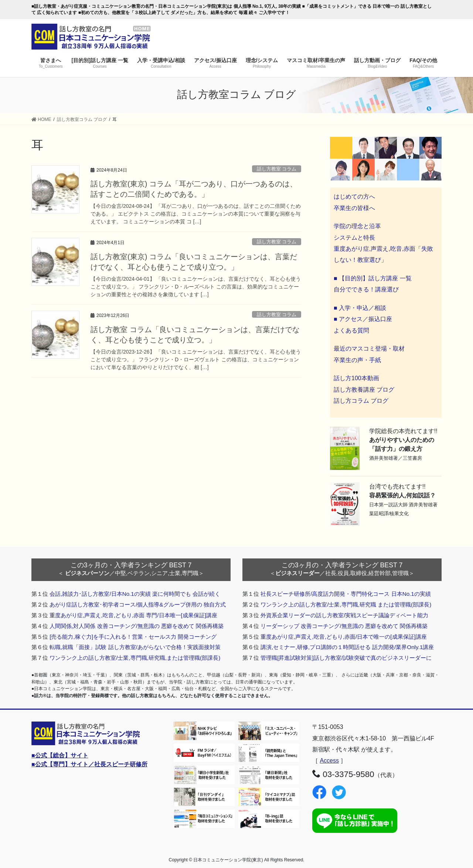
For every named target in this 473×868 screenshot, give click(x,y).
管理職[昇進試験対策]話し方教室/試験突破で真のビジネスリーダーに (346, 658)
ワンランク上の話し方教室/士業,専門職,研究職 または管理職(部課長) (346, 604)
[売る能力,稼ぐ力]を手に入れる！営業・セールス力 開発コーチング (133, 637)
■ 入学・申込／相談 (360, 308)
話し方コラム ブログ (361, 401)
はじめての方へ (354, 197)
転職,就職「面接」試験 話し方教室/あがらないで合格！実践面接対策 (135, 647)
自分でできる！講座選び (366, 289)
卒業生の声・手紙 (357, 360)
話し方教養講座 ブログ (364, 390)
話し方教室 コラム (277, 169)
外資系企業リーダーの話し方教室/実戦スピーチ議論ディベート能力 (344, 615)
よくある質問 (351, 330)
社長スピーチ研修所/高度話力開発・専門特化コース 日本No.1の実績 (346, 594)
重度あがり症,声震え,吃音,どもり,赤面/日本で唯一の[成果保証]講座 (344, 637)
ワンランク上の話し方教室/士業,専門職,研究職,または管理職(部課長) (135, 658)
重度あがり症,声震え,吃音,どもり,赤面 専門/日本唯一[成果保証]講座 (133, 615)
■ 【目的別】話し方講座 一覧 (373, 278)
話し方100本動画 (356, 378)
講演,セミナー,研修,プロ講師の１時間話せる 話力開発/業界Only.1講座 (347, 647)
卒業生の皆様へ (354, 208)
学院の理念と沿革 (357, 226)
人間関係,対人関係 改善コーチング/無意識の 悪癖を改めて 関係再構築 (137, 626)
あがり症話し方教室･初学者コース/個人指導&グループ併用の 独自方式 (138, 604)
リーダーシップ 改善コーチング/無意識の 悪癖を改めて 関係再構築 (344, 626)
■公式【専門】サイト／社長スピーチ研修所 (89, 764)
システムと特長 (354, 238)
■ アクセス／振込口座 (363, 319)
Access (329, 761)
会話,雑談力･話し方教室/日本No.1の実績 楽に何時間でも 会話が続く (135, 594)
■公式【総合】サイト (60, 755)
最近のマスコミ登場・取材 (369, 349)
